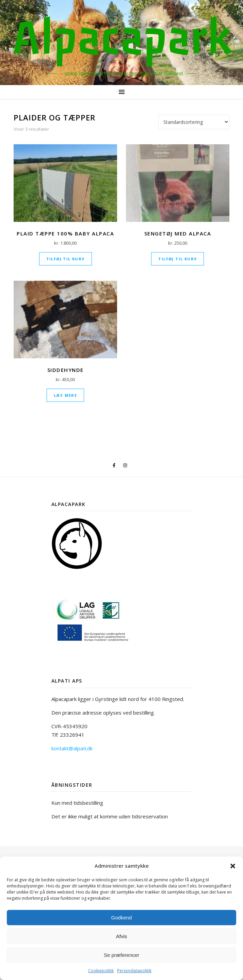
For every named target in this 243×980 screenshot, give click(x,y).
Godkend (122, 918)
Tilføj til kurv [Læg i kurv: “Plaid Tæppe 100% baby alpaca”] (66, 259)
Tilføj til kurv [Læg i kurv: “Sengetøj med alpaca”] (177, 259)
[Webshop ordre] (194, 122)
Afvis (122, 936)
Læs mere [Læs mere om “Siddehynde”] (65, 395)
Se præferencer (121, 955)
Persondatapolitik (134, 971)
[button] (233, 866)
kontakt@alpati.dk (72, 748)
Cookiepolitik (101, 971)
